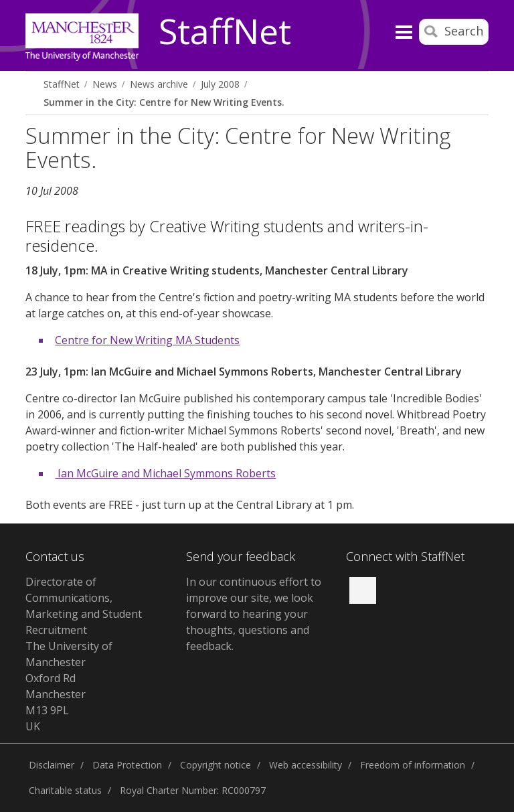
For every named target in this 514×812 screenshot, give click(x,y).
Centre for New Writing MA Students (147, 340)
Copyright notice (216, 765)
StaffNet (225, 32)
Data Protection (127, 765)
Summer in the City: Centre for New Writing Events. (164, 102)
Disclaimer (52, 765)
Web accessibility (306, 765)
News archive (159, 84)
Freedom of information (413, 765)
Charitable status (65, 790)
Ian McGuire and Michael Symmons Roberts (165, 473)
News (105, 84)
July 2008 (220, 84)
